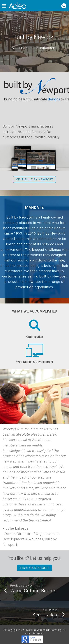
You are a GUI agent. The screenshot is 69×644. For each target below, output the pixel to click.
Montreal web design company (44, 630)
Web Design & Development (35, 353)
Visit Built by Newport (34, 179)
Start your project (34, 568)
